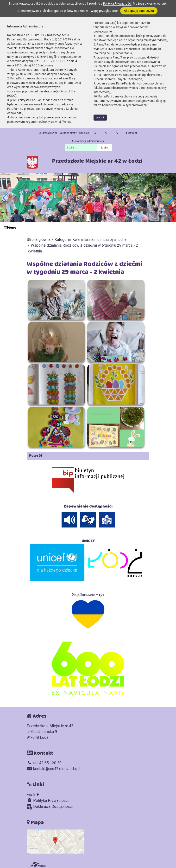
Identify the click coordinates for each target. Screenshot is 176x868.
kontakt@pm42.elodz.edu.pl (53, 769)
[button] (6, 198)
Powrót (36, 456)
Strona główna (48, 133)
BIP (33, 794)
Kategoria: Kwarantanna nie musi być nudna (91, 240)
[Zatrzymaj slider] (88, 218)
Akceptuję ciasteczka (139, 11)
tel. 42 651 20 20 (44, 763)
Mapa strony (68, 133)
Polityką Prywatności (117, 3)
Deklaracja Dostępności (50, 807)
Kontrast (131, 133)
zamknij (100, 118)
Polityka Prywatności (48, 800)
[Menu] (88, 228)
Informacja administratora (88, 141)
